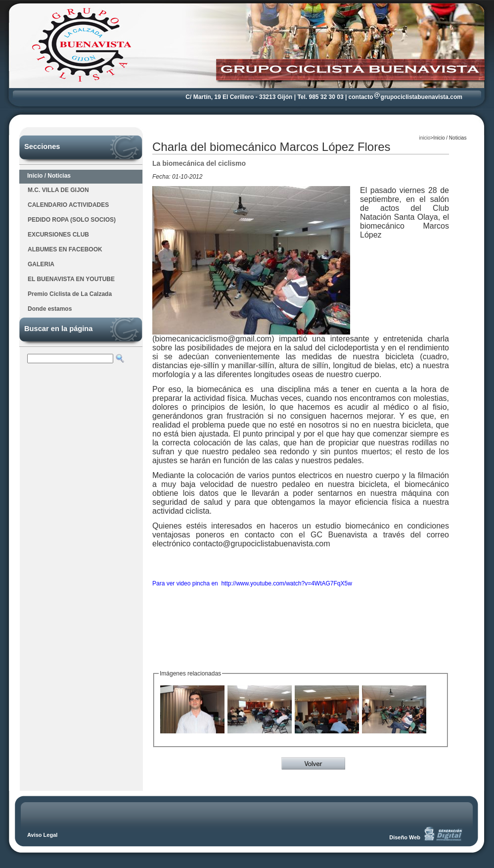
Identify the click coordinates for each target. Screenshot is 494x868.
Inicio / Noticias (49, 176)
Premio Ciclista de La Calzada (70, 294)
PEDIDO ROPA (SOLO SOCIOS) (72, 220)
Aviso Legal (42, 835)
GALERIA (41, 264)
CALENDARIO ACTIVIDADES (68, 205)
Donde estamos (50, 309)
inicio (425, 138)
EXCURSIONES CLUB (58, 235)
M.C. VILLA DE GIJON (58, 190)
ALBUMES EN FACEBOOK (65, 249)
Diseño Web (405, 837)
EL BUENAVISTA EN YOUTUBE (71, 279)
